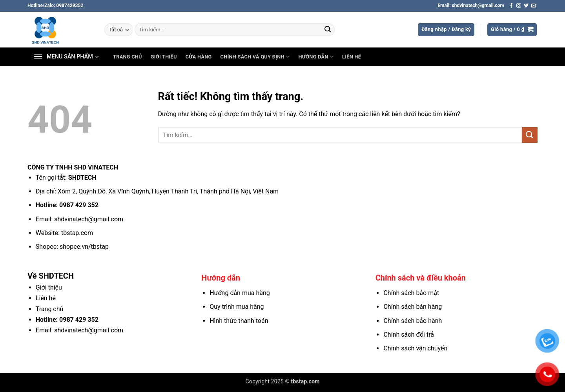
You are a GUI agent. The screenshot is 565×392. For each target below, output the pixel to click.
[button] (446, 30)
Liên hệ (352, 57)
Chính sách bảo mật (411, 293)
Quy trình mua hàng (237, 307)
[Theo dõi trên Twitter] (526, 6)
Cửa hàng (199, 57)
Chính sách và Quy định (255, 57)
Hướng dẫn (316, 57)
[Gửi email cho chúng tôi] (534, 6)
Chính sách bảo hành (413, 321)
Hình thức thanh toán (239, 321)
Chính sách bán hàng (413, 307)
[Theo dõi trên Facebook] (511, 6)
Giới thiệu (164, 57)
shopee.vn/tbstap (84, 247)
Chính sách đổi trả (409, 335)
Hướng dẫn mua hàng (240, 293)
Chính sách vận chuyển (415, 348)
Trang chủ (128, 57)
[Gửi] (328, 30)
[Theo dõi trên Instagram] (519, 6)
